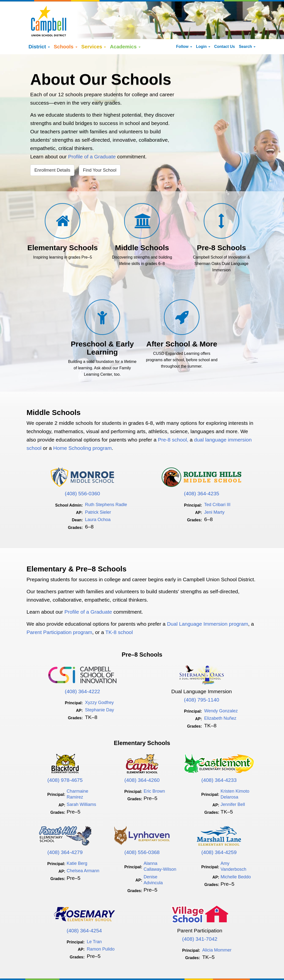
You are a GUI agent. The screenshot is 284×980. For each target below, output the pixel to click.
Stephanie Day (99, 694)
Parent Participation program (59, 616)
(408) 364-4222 (83, 675)
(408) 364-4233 (219, 764)
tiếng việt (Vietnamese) (97, 970)
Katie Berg (77, 847)
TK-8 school (119, 616)
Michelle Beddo (236, 861)
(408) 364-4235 (202, 478)
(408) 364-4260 (142, 764)
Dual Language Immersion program (208, 608)
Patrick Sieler (98, 496)
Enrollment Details (52, 154)
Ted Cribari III (217, 489)
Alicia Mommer (217, 934)
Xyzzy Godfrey (99, 687)
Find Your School (100, 154)
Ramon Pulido (101, 933)
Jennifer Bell (233, 789)
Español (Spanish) (62, 970)
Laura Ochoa (98, 504)
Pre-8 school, (174, 424)
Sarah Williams (81, 789)
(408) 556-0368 (142, 836)
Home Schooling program (83, 432)
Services (94, 31)
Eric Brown (154, 775)
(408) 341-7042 (200, 923)
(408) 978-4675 (65, 764)
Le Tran (94, 926)
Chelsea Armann (83, 855)
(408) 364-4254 (84, 915)
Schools (66, 31)
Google (66, 965)
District (39, 31)
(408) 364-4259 (219, 836)
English (40, 970)
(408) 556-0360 (83, 478)
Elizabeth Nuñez (220, 703)
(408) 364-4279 (65, 836)
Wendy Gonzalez (221, 695)
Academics (125, 31)
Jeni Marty (214, 496)
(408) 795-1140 (202, 684)
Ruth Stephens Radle (106, 489)
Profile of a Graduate (93, 141)
